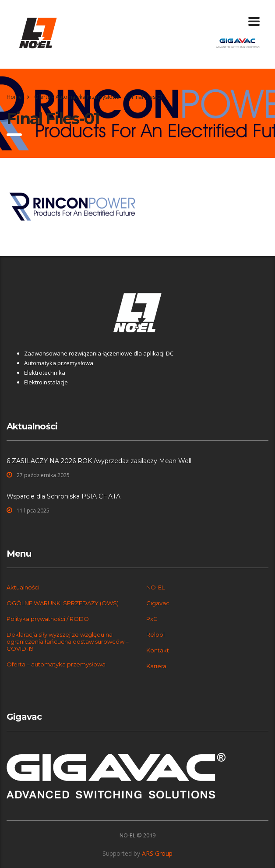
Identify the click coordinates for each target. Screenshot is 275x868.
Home (14, 97)
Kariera (156, 666)
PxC (152, 619)
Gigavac (158, 603)
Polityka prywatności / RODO (48, 619)
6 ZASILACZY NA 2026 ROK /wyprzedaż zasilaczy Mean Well (99, 461)
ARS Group (157, 853)
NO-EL (155, 587)
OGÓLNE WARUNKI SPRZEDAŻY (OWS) (63, 603)
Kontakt (158, 650)
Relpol (155, 634)
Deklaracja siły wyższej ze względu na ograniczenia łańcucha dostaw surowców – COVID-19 (68, 641)
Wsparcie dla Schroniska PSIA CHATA (63, 496)
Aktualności (23, 587)
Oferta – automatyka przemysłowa (56, 664)
